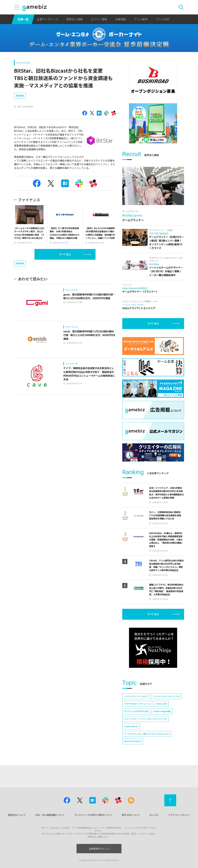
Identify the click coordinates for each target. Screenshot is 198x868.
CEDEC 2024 (161, 704)
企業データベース (47, 19)
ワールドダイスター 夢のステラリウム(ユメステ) (147, 734)
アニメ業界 (141, 19)
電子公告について (131, 815)
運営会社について (17, 815)
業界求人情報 (74, 19)
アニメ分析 (162, 19)
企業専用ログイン (99, 849)
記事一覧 (23, 19)
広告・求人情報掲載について (50, 815)
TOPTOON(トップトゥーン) (137, 704)
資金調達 (20, 96)
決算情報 (121, 19)
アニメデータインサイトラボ (166, 696)
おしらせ (154, 815)
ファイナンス (23, 63)
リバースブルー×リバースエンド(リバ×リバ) (145, 719)
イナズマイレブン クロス (136, 696)
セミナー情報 (99, 19)
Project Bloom (131, 726)
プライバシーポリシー (179, 815)
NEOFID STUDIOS (133, 741)
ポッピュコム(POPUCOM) (136, 711)
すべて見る (65, 254)
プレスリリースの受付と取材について (93, 815)
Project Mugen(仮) (162, 711)
